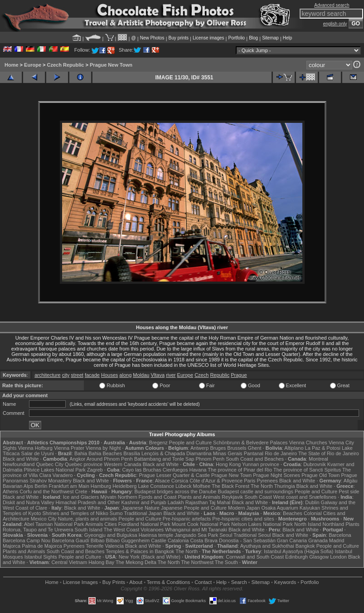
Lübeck (183, 486)
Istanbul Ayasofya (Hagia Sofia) (298, 551)
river (171, 375)
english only (335, 24)
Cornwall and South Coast (255, 557)
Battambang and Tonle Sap (164, 459)
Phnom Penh (210, 459)
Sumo (116, 513)
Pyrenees (267, 481)
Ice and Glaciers (81, 497)
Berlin (41, 486)
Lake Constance (156, 486)
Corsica (180, 481)
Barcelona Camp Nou (27, 540)
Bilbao (98, 540)
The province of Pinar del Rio (240, 470)
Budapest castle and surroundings (256, 491)
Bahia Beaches (105, 453)
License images (208, 38)
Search (239, 582)
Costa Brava (204, 540)
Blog (253, 38)
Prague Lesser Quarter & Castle (174, 475)
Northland (333, 524)
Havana (198, 470)
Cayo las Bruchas (142, 470)
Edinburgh (296, 557)
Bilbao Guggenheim (128, 540)
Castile (159, 540)
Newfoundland (19, 464)
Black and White (21, 459)
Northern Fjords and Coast (147, 497)
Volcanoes (152, 530)
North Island (308, 524)
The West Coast (122, 530)
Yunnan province (261, 464)
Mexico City (44, 519)
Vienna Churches (308, 443)
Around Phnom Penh (110, 459)
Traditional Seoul (252, 535)
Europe (33, 65)
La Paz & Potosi (323, 448)
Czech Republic (66, 65)
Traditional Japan (143, 513)
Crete (81, 491)
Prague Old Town (320, 475)
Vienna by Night (103, 448)
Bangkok (305, 546)
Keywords (285, 582)
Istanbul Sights (41, 557)
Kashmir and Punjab (144, 502)
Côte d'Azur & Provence (216, 481)
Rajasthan (197, 502)
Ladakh (176, 502)
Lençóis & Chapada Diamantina (177, 453)
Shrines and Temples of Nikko (75, 513)
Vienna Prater (69, 448)
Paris (250, 481)
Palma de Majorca (42, 546)
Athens (10, 491)
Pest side (349, 491)
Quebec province (84, 464)
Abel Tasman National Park (54, 524)
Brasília (132, 453)
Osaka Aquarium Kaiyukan (291, 508)
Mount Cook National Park (201, 524)
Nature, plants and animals (88, 519)
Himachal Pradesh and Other (88, 502)
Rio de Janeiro (281, 453)
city (66, 375)
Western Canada (122, 464)
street (77, 375)
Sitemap (270, 38)
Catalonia (178, 540)
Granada (318, 540)
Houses (109, 375)
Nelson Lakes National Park (262, 524)
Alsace (163, 481)
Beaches (293, 513)
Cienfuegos (175, 470)
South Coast (258, 497)
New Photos (152, 38)
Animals (94, 524)
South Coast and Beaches (255, 459)
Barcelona (340, 535)
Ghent (255, 448)
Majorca (12, 546)
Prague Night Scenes (277, 475)
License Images (80, 582)
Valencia (114, 546)
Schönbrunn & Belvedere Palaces (250, 443)
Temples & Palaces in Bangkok (140, 551)
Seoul (226, 535)
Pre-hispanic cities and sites (243, 519)
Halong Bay (101, 562)
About (136, 582)
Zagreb (95, 470)
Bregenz (158, 443)
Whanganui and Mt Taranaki (196, 530)
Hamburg (101, 486)
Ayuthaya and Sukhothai (267, 546)
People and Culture (190, 443)
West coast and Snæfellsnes (305, 497)
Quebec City (50, 464)
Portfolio (236, 38)
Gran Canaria (292, 540)
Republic (220, 375)
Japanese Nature (141, 508)
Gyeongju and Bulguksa (111, 535)
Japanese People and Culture (194, 508)
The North (262, 486)
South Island (89, 530)
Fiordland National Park (144, 524)
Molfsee (202, 486)
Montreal (318, 459)
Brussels (237, 448)
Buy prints (179, 38)
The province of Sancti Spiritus (307, 470)
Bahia (81, 453)
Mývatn (108, 497)
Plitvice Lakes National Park (54, 470)
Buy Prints (114, 582)
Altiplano (294, 448)
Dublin (312, 502)
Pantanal (254, 453)
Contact (203, 582)
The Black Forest (231, 486)
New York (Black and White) (150, 557)
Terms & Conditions (168, 582)
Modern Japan (244, 508)
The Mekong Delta (136, 562)
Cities (111, 524)
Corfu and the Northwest (46, 491)
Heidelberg (124, 486)
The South (226, 562)
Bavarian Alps (18, 486)
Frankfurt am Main (69, 486)
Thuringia (285, 486)
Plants (352, 524)
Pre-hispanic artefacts (187, 519)
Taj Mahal (220, 502)
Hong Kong (228, 464)
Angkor (77, 459)
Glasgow (319, 557)
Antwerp (199, 448)
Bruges (218, 448)
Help (288, 38)
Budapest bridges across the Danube (175, 491)
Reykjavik (232, 497)
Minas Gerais (228, 453)
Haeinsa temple (156, 535)
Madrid (337, 540)
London (338, 557)
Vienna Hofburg (35, 448)
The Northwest (197, 562)
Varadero (63, 475)
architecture (47, 375)
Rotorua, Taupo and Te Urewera (38, 530)
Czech (201, 375)
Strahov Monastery (50, 481)
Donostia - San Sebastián (247, 540)
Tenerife (95, 546)
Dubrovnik (315, 464)
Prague (239, 375)
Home (12, 65)
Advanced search (332, 5)
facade (92, 375)
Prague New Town (111, 65)
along (125, 375)
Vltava (158, 375)
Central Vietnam (69, 562)
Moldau (141, 375)
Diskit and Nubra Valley (29, 502)
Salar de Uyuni (38, 453)
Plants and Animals (199, 497)
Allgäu (351, 481)
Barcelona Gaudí (70, 540)
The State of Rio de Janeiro (329, 453)
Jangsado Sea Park (196, 535)
